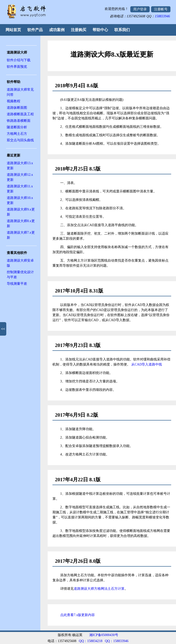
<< (3, 329)
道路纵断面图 (17, 108)
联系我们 (122, 30)
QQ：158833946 (117, 641)
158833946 (162, 16)
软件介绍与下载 (19, 60)
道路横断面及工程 (20, 114)
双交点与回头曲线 (20, 140)
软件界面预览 (17, 67)
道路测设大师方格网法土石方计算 (99, 589)
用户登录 (140, 9)
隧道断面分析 (17, 127)
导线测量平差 (17, 284)
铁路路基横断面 (19, 121)
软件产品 (35, 30)
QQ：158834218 (91, 641)
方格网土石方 (17, 134)
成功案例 (57, 30)
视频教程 (14, 101)
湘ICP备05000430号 (104, 635)
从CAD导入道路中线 (147, 364)
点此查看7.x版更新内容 (78, 615)
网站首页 (13, 30)
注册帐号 (161, 9)
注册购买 (79, 30)
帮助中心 (100, 30)
